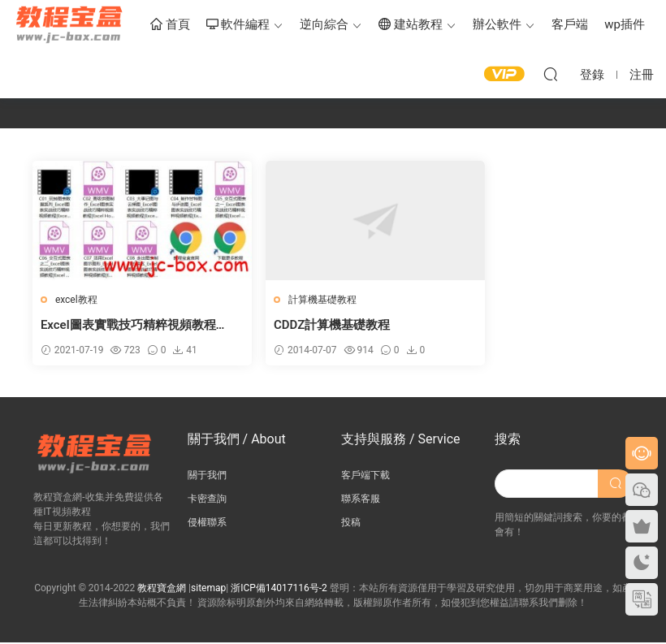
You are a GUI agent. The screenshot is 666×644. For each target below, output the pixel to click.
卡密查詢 (207, 499)
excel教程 (77, 300)
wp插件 (625, 24)
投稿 (351, 523)
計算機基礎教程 (296, 300)
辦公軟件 (497, 24)
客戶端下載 (365, 476)
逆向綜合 (324, 24)
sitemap (208, 590)
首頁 (170, 25)
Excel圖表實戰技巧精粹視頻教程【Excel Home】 (123, 325)
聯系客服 (361, 499)
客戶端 (570, 24)
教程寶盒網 (69, 24)
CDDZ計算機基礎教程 (305, 325)
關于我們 (207, 476)
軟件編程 (238, 25)
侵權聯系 (207, 523)
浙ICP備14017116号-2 (279, 590)
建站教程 (411, 25)
